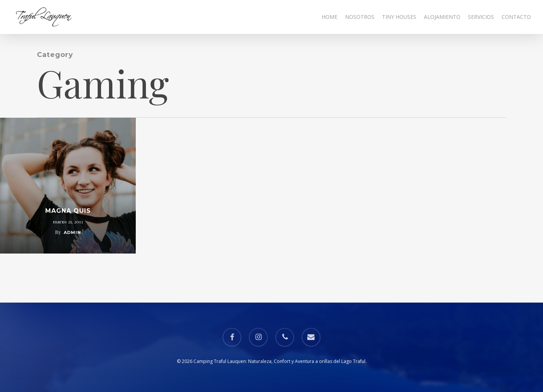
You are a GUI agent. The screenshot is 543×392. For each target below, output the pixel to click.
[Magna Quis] (68, 186)
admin (72, 232)
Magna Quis (68, 211)
